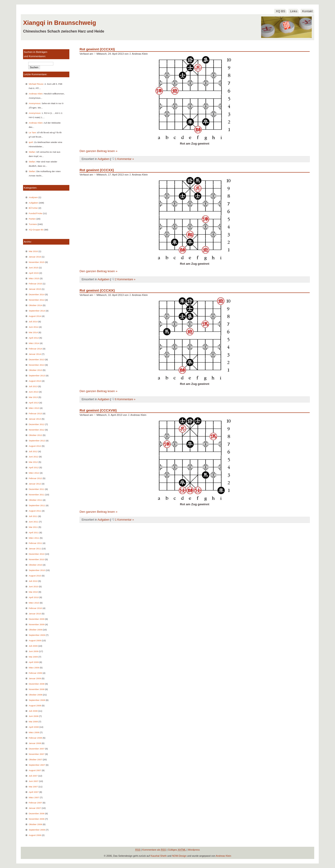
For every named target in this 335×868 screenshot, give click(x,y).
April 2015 (34, 273)
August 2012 (35, 446)
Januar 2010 (35, 614)
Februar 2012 (35, 478)
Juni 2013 (34, 392)
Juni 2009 (34, 651)
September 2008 (37, 700)
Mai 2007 (33, 787)
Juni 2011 (34, 522)
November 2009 (37, 624)
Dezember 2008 (37, 684)
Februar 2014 (35, 349)
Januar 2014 (35, 354)
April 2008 (34, 727)
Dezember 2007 (37, 749)
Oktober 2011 (35, 500)
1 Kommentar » (124, 159)
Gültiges (177, 850)
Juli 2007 (33, 776)
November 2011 (37, 495)
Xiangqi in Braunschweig (60, 23)
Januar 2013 (35, 419)
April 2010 (34, 597)
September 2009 (37, 635)
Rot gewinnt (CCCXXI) (97, 49)
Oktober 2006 (35, 824)
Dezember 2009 (37, 619)
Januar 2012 (35, 484)
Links (294, 11)
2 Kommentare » (125, 279)
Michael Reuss (36, 84)
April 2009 (34, 662)
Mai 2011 (33, 527)
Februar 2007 (35, 803)
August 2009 (35, 640)
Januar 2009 (35, 678)
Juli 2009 (33, 646)
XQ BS (281, 11)
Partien (32, 219)
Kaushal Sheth (159, 856)
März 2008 (34, 732)
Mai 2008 (33, 722)
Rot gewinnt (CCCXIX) (97, 290)
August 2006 (35, 835)
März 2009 (34, 668)
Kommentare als (154, 850)
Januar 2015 (35, 289)
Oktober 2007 (35, 759)
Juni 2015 (34, 268)
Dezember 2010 (37, 554)
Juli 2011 (33, 516)
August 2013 (35, 381)
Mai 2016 (33, 251)
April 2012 (34, 467)
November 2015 (37, 262)
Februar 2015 (35, 284)
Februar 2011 (35, 543)
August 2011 (35, 511)
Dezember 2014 (37, 294)
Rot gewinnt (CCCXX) (97, 170)
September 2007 (37, 765)
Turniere (33, 224)
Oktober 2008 (35, 695)
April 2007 (34, 792)
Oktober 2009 (35, 630)
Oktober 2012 (35, 435)
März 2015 (34, 278)
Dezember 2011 (37, 489)
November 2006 (37, 819)
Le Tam (32, 132)
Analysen (33, 197)
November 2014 (37, 300)
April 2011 (34, 532)
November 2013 (37, 365)
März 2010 (34, 603)
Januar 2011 (35, 549)
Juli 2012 (33, 451)
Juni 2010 (34, 586)
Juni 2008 (34, 716)
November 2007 (37, 754)
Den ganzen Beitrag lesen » (98, 151)
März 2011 (34, 538)
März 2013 (34, 408)
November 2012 (37, 430)
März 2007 (34, 797)
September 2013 (37, 376)
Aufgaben (33, 203)
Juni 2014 (34, 327)
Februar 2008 (35, 738)
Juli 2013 (33, 386)
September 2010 (37, 570)
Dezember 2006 (37, 813)
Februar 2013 (35, 413)
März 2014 (34, 343)
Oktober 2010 (35, 565)
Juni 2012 (34, 457)
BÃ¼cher (33, 208)
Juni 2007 (34, 781)
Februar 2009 (35, 673)
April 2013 (34, 403)
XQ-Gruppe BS (36, 230)
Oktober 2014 (35, 305)
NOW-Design (179, 856)
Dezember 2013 (37, 359)
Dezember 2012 (37, 424)
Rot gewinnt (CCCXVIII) (98, 410)
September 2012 (37, 441)
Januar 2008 (35, 743)
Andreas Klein (36, 94)
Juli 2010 (33, 581)
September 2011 (37, 505)
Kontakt (307, 11)
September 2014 (37, 311)
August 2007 (35, 770)
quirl (31, 142)
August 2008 (35, 705)
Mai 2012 (33, 462)
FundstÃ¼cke (35, 213)
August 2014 (35, 316)
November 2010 (37, 559)
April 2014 (34, 338)
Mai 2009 (33, 657)
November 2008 (37, 689)
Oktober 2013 (35, 370)
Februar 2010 (35, 608)
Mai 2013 (33, 397)
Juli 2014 (33, 322)
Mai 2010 (33, 592)
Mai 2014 (33, 332)
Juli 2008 (33, 711)
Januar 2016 (35, 257)
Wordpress (194, 850)
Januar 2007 (35, 808)
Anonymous (35, 103)
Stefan (32, 152)
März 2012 (34, 473)
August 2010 (35, 576)
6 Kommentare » (125, 399)
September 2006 (37, 830)
